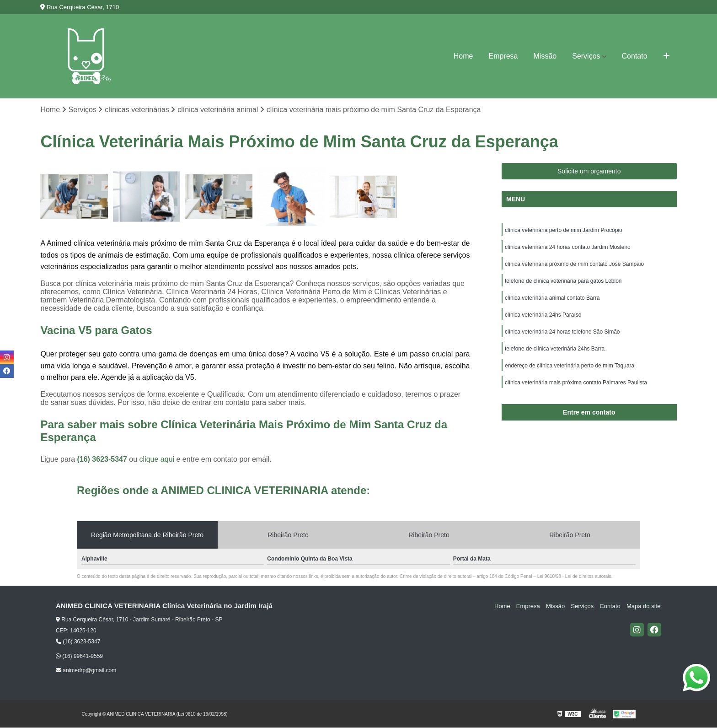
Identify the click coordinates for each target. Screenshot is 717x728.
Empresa (503, 56)
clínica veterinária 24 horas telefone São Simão (562, 335)
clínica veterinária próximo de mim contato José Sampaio (574, 265)
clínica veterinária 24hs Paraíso (543, 318)
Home (463, 56)
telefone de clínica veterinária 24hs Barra (555, 352)
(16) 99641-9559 (79, 657)
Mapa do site (644, 607)
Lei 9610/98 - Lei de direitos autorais (574, 577)
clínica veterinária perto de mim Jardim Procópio (564, 231)
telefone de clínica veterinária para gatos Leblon (563, 283)
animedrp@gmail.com (86, 671)
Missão (545, 56)
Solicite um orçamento (589, 172)
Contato (635, 56)
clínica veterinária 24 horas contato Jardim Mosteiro (568, 248)
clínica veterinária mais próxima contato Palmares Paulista (576, 387)
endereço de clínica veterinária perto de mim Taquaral (570, 370)
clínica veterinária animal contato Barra (552, 300)
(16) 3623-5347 (103, 460)
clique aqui (157, 460)
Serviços (586, 56)
